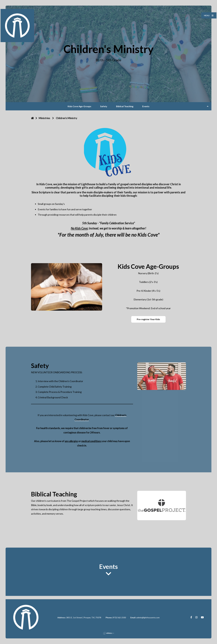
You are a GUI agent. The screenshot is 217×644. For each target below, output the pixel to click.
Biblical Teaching (125, 106)
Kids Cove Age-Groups (79, 106)
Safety (104, 106)
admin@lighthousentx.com (148, 617)
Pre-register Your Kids (148, 319)
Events (146, 106)
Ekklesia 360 (109, 633)
